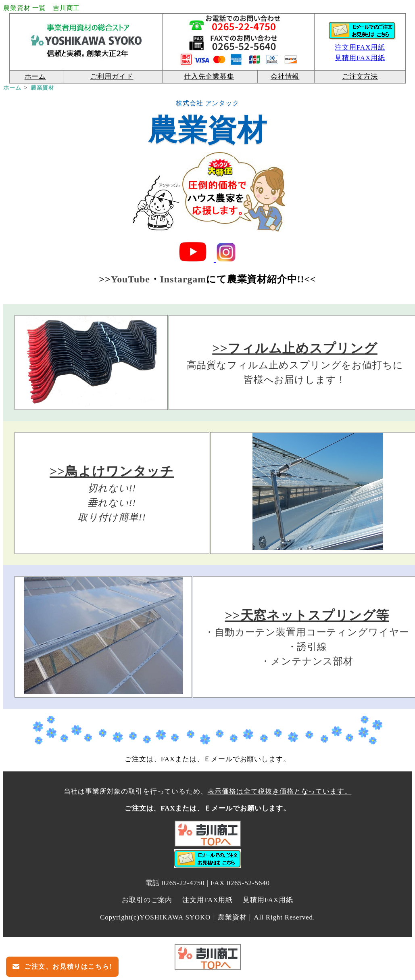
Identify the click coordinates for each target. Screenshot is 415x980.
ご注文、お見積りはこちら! (67, 966)
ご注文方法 (360, 76)
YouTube (130, 279)
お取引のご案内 (147, 900)
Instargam (183, 279)
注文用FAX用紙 (360, 47)
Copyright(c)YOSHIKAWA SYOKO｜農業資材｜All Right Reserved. (207, 917)
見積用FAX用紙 (268, 900)
